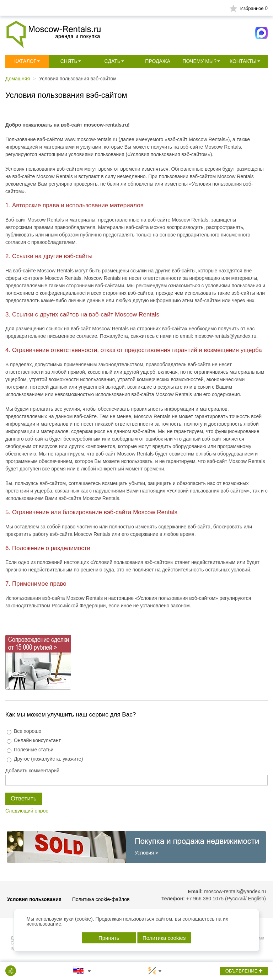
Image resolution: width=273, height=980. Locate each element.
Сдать (113, 61)
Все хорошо (24, 731)
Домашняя (18, 79)
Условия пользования (34, 899)
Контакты (243, 61)
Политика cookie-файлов (101, 899)
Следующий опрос (27, 811)
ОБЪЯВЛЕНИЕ (244, 971)
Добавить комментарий (32, 771)
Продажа (158, 61)
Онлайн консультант (34, 741)
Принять (109, 938)
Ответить (24, 798)
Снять (69, 61)
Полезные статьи (30, 750)
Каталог (25, 61)
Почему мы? (199, 61)
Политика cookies (164, 938)
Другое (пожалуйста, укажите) (45, 759)
